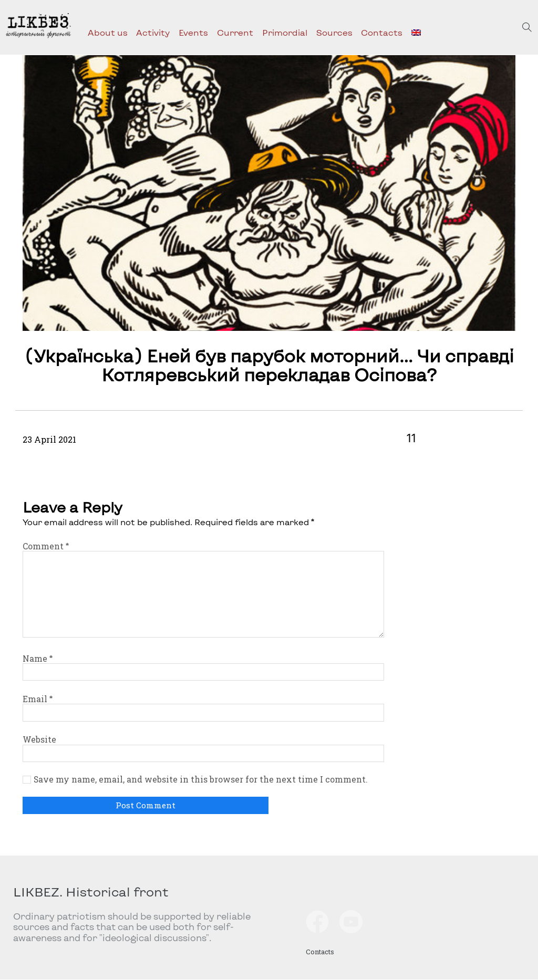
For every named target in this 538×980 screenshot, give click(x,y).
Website (39, 739)
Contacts (382, 32)
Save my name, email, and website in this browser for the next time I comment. (201, 779)
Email (38, 699)
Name (38, 659)
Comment (46, 546)
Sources (334, 32)
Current (235, 32)
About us (108, 32)
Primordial (285, 32)
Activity (153, 32)
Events (193, 32)
